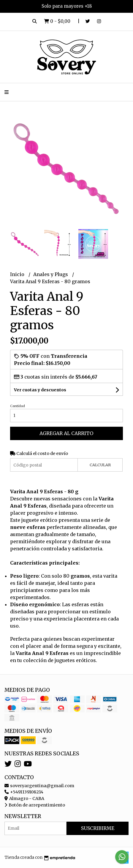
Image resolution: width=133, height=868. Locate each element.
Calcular (100, 465)
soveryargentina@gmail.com (39, 786)
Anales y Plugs (51, 274)
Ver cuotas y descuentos (40, 390)
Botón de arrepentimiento (35, 805)
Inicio (18, 274)
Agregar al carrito (66, 433)
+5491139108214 (24, 792)
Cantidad (18, 406)
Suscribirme (98, 828)
